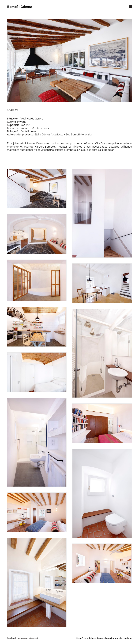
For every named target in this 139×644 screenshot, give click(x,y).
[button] (128, 7)
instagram (23, 638)
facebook (12, 638)
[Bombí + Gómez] (20, 7)
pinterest (33, 638)
